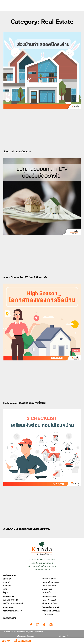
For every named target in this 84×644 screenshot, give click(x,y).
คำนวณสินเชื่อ (25, 641)
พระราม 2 (7, 582)
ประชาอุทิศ (7, 579)
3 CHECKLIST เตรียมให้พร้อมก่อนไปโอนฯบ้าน (27, 529)
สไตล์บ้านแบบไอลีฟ (50, 603)
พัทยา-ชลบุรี (47, 589)
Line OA (6, 641)
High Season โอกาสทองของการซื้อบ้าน (24, 403)
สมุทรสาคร (7, 586)
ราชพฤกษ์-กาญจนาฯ (50, 582)
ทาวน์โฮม (6, 603)
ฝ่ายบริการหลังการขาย (51, 611)
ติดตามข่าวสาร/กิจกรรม (12, 611)
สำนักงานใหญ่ (48, 614)
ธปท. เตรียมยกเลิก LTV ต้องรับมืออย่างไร (25, 277)
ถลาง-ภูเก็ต (47, 592)
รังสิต (5, 589)
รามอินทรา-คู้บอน (49, 579)
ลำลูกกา (6, 592)
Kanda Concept (49, 600)
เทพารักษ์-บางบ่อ (49, 586)
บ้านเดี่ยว (6, 600)
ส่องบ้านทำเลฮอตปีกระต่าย (17, 152)
